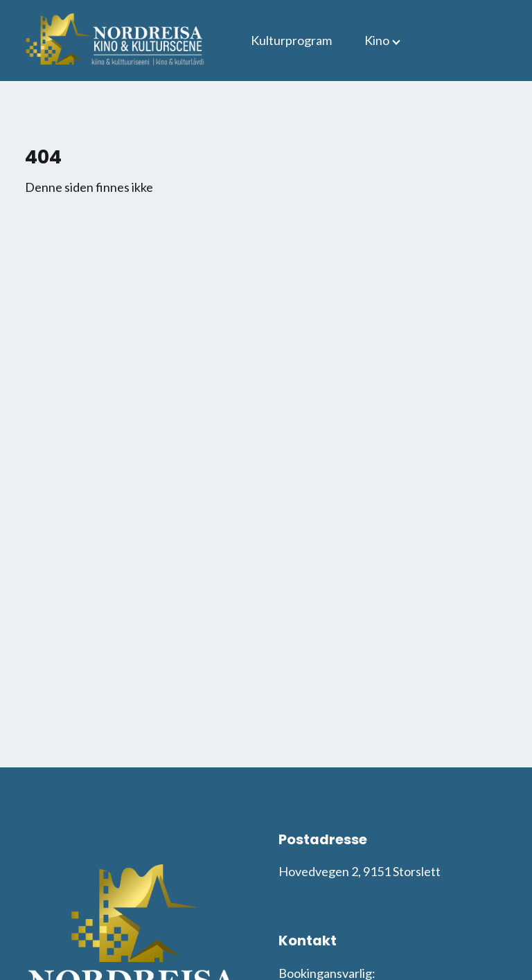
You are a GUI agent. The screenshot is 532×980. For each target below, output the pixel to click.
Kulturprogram (291, 40)
